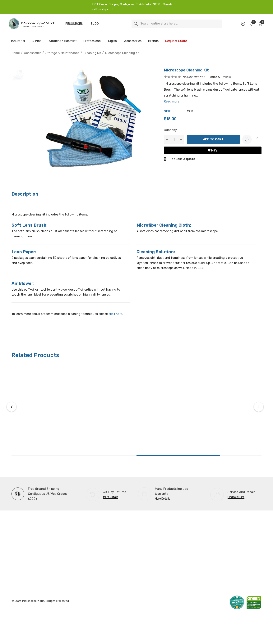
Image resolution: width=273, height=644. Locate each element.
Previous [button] (12, 407)
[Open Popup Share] (257, 139)
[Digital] (113, 41)
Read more (172, 101)
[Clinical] (37, 41)
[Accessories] (133, 41)
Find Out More (236, 497)
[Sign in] (243, 24)
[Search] (136, 24)
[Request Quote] (176, 41)
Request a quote (182, 159)
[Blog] (95, 24)
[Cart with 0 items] (260, 24)
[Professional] (92, 41)
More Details (111, 497)
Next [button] (259, 407)
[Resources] (74, 24)
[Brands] (153, 41)
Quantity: (171, 130)
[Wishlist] (247, 139)
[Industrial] (18, 41)
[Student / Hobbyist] (63, 41)
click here (115, 314)
